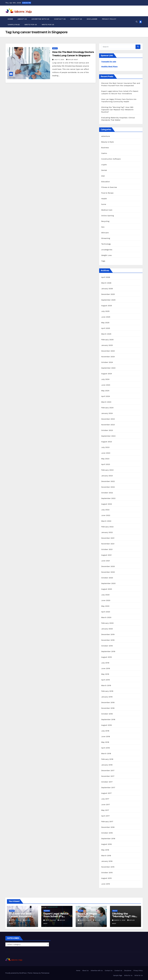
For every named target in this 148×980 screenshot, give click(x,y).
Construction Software (111, 159)
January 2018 (107, 765)
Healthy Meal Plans (109, 66)
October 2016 (107, 833)
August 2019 (106, 657)
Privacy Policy (109, 19)
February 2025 (107, 340)
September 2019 (108, 651)
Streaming (106, 238)
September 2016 (108, 839)
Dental (104, 170)
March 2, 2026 (120, 920)
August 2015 (106, 878)
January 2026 (107, 289)
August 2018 (106, 725)
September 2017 (108, 787)
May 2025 (105, 323)
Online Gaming (108, 216)
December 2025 (108, 294)
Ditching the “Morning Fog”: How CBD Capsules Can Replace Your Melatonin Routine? (117, 110)
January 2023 (107, 476)
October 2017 (107, 782)
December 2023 (108, 419)
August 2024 (107, 374)
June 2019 (106, 668)
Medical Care (107, 210)
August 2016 (106, 844)
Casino (104, 153)
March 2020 (106, 617)
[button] (137, 22)
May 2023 (105, 459)
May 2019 (105, 674)
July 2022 (105, 510)
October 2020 (107, 578)
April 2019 (106, 680)
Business (105, 148)
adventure (106, 136)
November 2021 (108, 544)
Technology (106, 244)
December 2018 (108, 702)
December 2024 (108, 351)
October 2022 (107, 493)
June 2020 (106, 600)
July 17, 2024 (59, 60)
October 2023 (107, 430)
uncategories (107, 250)
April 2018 (106, 748)
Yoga (103, 261)
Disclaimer (92, 19)
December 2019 (108, 634)
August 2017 (106, 793)
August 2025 (107, 306)
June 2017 (106, 805)
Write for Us (31, 25)
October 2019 (107, 646)
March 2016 (106, 856)
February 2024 (107, 408)
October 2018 (107, 714)
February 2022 (107, 527)
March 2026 (106, 283)
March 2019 (106, 685)
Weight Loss (106, 255)
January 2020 (107, 629)
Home (10, 19)
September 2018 (108, 719)
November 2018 (108, 708)
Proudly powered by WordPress (16, 973)
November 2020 (108, 572)
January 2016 (107, 861)
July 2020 (105, 595)
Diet (103, 176)
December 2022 (108, 481)
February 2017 (107, 822)
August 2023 (107, 442)
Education (106, 182)
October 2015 (107, 873)
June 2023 (106, 453)
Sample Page (14, 25)
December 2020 (108, 566)
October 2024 (107, 362)
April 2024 (106, 396)
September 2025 (108, 300)
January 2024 (107, 413)
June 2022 (106, 515)
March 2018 (106, 753)
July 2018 (105, 731)
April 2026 (106, 277)
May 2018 (105, 742)
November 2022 (108, 487)
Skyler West (72, 60)
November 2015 (108, 867)
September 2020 (108, 583)
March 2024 (106, 402)
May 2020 (105, 606)
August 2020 (107, 589)
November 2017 (108, 776)
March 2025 (106, 334)
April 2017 (105, 816)
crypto (104, 165)
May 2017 (105, 810)
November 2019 (108, 640)
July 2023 (105, 447)
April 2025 (106, 328)
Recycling (105, 221)
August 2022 (107, 504)
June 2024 (106, 385)
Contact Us (60, 19)
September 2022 (108, 498)
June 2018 (106, 736)
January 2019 (107, 697)
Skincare (105, 233)
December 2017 (108, 770)
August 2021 (106, 555)
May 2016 (105, 850)
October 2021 (107, 549)
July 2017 (105, 799)
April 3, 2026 (51, 920)
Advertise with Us (40, 19)
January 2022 (107, 532)
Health (55, 48)
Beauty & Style (107, 142)
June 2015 (106, 884)
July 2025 (105, 311)
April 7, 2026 (16, 920)
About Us (22, 19)
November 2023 (108, 425)
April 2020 (106, 612)
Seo (103, 227)
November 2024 (108, 357)
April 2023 (106, 464)
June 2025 (106, 317)
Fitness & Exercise (109, 187)
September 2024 (108, 368)
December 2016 (108, 827)
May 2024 (105, 391)
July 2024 (105, 379)
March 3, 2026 (86, 920)
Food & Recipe (107, 193)
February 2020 (107, 623)
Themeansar (45, 973)
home (104, 204)
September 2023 (108, 436)
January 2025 (107, 345)
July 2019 (105, 663)
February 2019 (107, 691)
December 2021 (108, 538)
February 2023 (107, 470)
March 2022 (106, 521)
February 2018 (107, 759)
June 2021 (106, 561)
